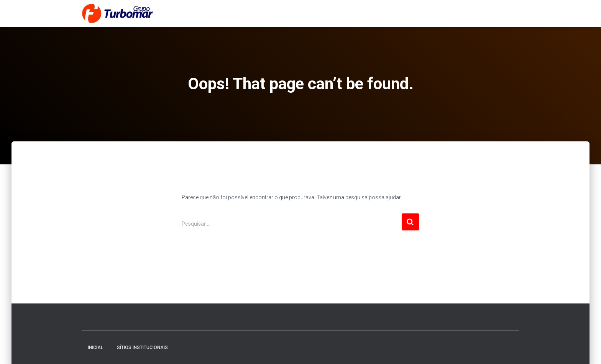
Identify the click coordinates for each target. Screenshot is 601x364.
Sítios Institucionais (142, 348)
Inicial (95, 348)
